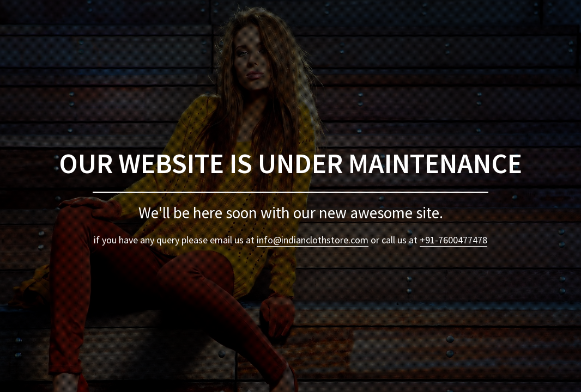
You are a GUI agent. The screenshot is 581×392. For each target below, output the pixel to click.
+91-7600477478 (453, 240)
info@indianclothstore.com (313, 240)
